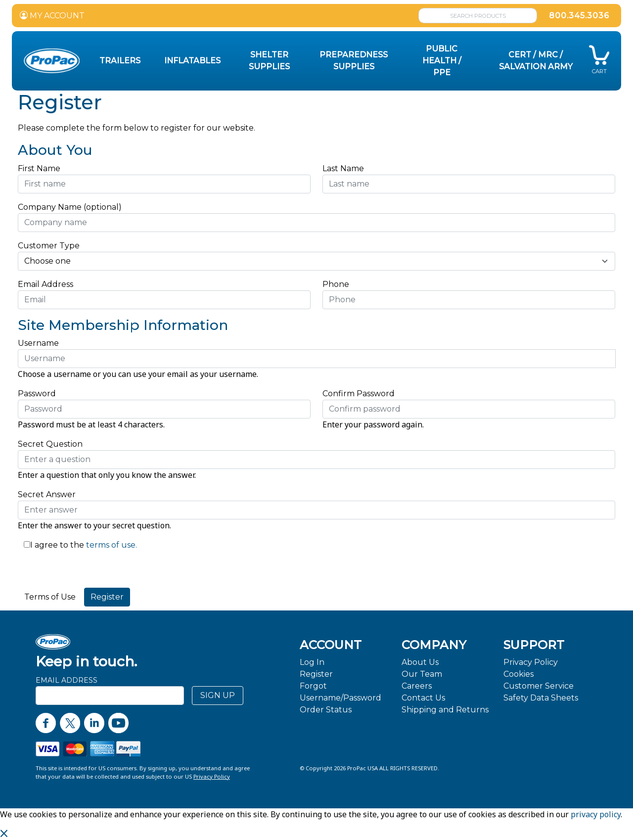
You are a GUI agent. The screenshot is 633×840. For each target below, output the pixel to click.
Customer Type (49, 246)
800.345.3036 (579, 16)
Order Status (326, 710)
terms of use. (111, 545)
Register (316, 674)
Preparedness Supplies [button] (354, 61)
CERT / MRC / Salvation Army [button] (536, 61)
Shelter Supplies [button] (269, 61)
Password (37, 394)
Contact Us (423, 698)
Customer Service (539, 686)
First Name (39, 168)
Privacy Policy (531, 662)
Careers (417, 686)
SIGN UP (218, 695)
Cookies (519, 674)
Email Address (48, 284)
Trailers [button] (120, 61)
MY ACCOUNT (52, 16)
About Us (420, 662)
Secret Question (50, 444)
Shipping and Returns (445, 710)
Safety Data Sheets (541, 698)
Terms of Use (50, 597)
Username (38, 343)
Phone (336, 284)
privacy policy (596, 814)
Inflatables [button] (192, 61)
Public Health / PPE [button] (442, 61)
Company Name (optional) (70, 207)
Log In (312, 662)
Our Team (422, 674)
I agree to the (57, 545)
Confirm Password (359, 394)
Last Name (343, 168)
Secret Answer (47, 494)
